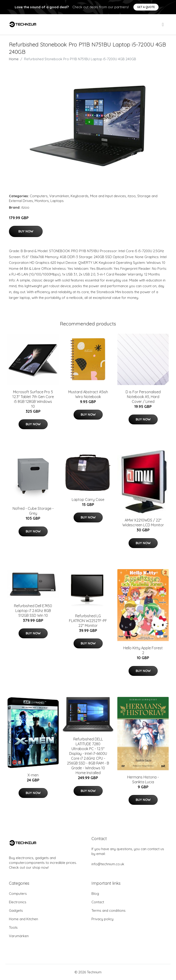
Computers (39, 196)
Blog (95, 894)
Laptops (57, 201)
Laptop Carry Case (88, 500)
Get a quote (146, 7)
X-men (33, 775)
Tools (13, 927)
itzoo (132, 196)
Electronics (18, 902)
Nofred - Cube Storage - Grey (33, 511)
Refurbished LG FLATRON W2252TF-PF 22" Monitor (88, 621)
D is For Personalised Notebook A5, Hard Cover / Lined (143, 397)
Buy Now (26, 231)
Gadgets (16, 910)
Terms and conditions (109, 910)
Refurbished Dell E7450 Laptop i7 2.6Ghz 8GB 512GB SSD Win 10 (33, 611)
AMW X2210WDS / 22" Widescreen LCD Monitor (143, 523)
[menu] (163, 25)
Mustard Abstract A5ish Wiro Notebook (88, 394)
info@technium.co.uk (108, 864)
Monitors (42, 201)
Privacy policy (102, 919)
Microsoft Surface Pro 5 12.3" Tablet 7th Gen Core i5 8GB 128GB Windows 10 (33, 399)
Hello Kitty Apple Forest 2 (143, 650)
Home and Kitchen (23, 919)
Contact (98, 902)
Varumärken (59, 196)
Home (14, 59)
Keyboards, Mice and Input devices (98, 196)
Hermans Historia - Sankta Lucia (143, 779)
